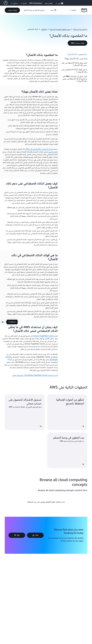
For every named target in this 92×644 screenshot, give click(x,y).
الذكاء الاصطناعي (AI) (45, 149)
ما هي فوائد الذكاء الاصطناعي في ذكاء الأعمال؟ (74, 71)
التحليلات (44, 29)
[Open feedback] (3, 322)
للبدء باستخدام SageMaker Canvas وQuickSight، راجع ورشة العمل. (35, 375)
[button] (12, 10)
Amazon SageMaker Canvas (43, 336)
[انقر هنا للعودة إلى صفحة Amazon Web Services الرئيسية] (84, 12)
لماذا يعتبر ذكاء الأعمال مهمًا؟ (76, 59)
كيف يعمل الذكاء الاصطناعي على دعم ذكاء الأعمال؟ (74, 64)
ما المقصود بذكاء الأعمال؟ (77, 54)
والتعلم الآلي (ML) (32, 149)
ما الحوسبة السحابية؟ (80, 29)
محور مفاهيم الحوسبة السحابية (60, 29)
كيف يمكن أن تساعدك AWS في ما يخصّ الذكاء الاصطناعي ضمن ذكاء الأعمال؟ (75, 79)
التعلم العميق (53, 152)
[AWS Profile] (6, 3)
